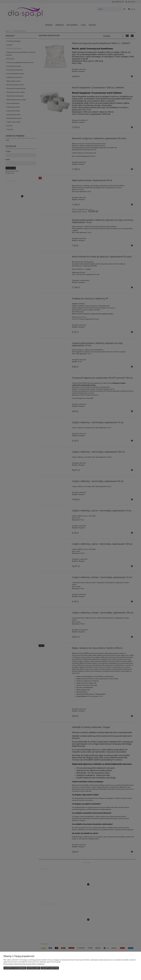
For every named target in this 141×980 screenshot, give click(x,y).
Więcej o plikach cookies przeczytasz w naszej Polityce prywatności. (24, 964)
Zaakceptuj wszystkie (50, 968)
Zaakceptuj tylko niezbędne (15, 968)
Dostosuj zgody (34, 968)
